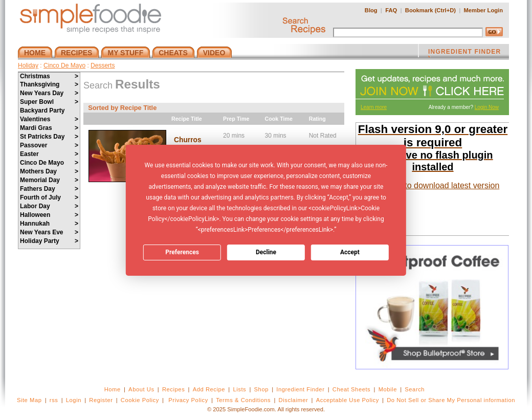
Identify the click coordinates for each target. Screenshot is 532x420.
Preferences (182, 252)
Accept (350, 252)
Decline (266, 252)
